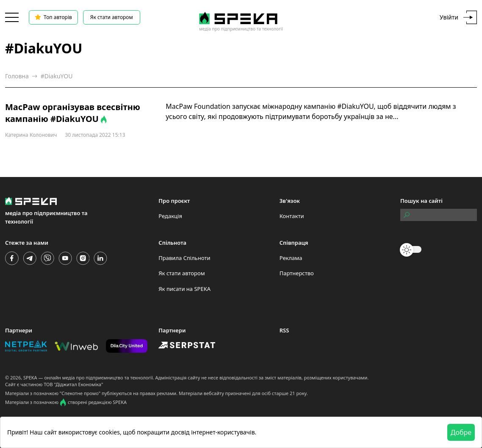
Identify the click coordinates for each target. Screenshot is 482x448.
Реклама (291, 258)
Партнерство (297, 273)
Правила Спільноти (184, 258)
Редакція (170, 216)
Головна (17, 76)
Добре (461, 432)
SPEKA (30, 377)
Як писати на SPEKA (184, 289)
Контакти (292, 216)
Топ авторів (53, 17)
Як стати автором (112, 17)
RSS (284, 330)
